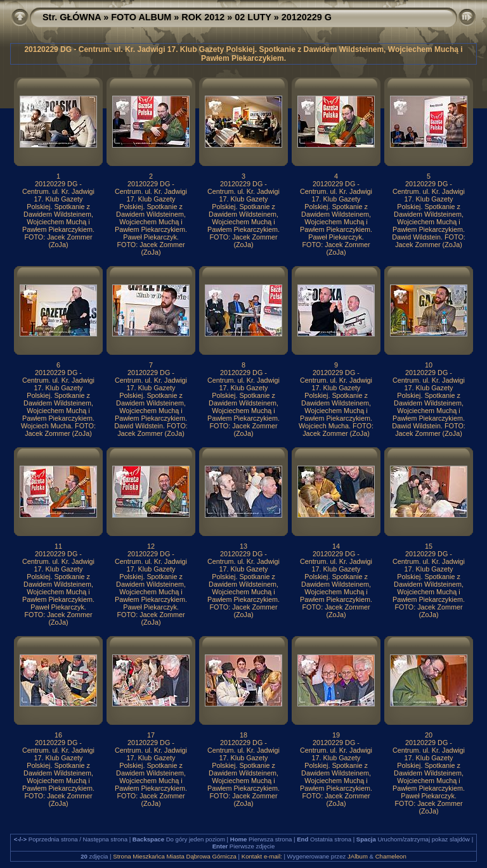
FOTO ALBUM (141, 17)
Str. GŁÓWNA (72, 17)
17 (151, 735)
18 (243, 735)
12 (151, 546)
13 (243, 546)
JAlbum (358, 856)
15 (429, 546)
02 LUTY (253, 17)
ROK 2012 (203, 17)
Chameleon (391, 856)
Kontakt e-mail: (262, 856)
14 (336, 546)
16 (58, 735)
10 (429, 365)
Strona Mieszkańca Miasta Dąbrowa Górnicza (175, 856)
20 (429, 735)
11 (58, 546)
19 (336, 735)
